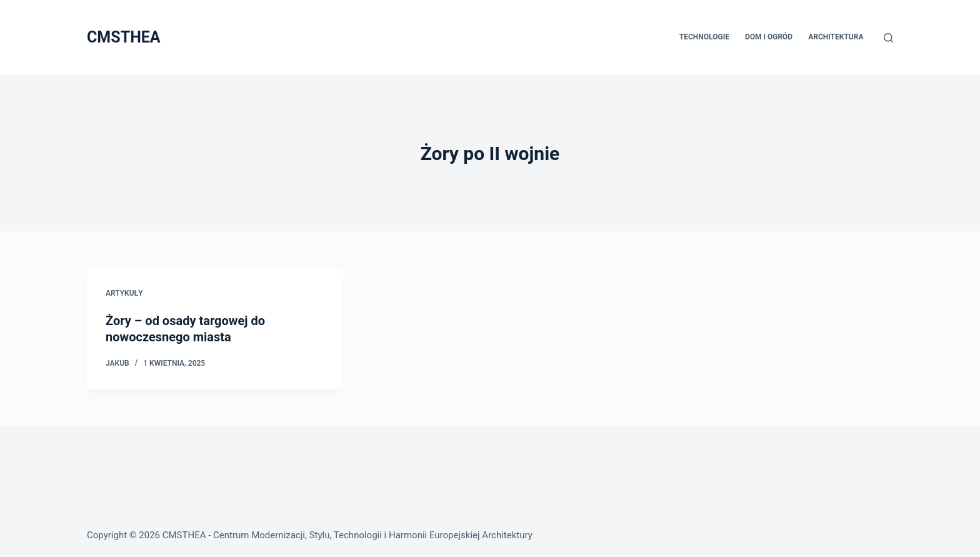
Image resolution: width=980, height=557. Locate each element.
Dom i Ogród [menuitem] (769, 37)
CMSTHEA (124, 37)
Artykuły (124, 293)
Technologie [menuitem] (704, 37)
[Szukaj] (888, 38)
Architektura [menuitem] (836, 37)
